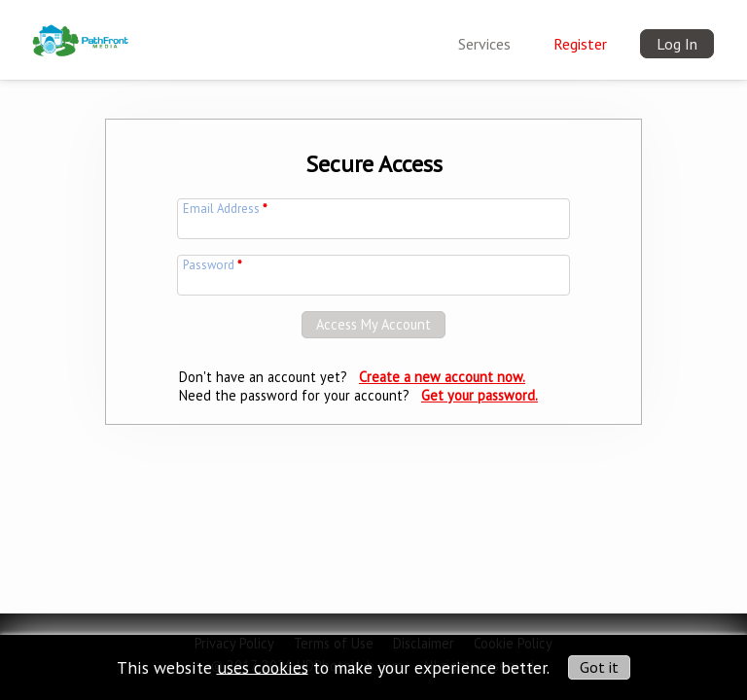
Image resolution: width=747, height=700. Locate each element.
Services (484, 44)
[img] (81, 28)
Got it (599, 667)
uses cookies (263, 666)
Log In (677, 44)
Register (580, 44)
